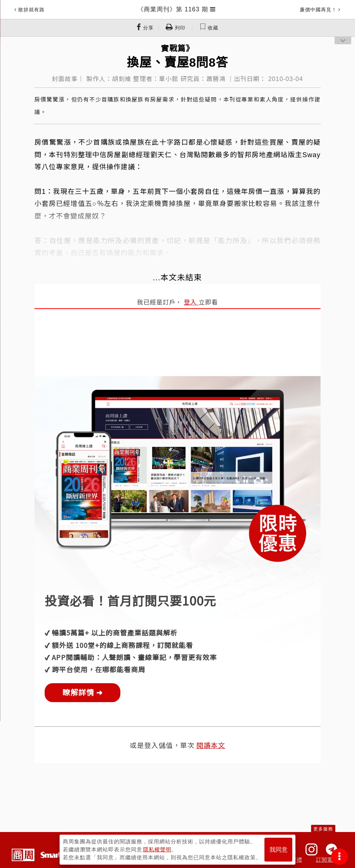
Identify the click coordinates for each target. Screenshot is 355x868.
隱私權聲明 (157, 849)
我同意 (279, 850)
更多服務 (323, 829)
